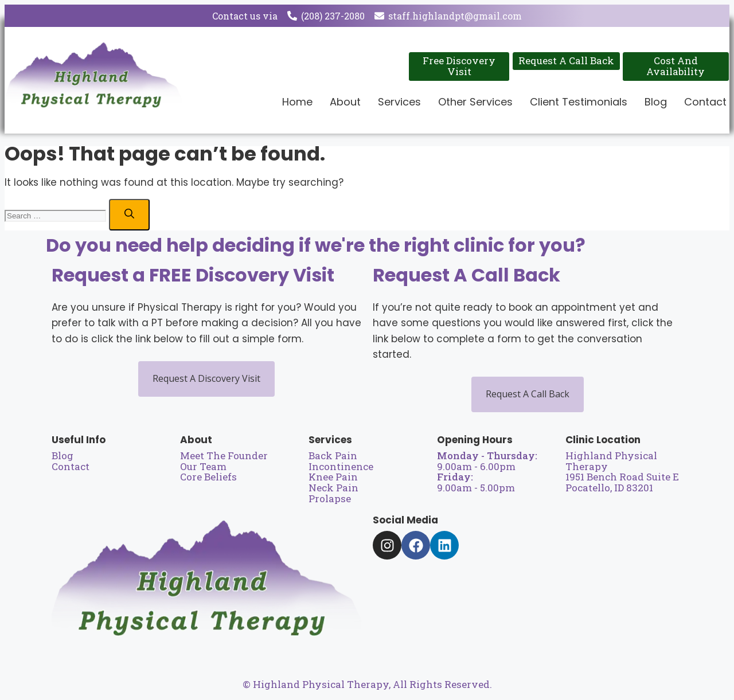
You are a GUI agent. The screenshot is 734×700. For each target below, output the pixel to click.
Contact (705, 102)
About (345, 102)
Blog (656, 102)
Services (399, 102)
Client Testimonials (579, 102)
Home (297, 102)
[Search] (129, 215)
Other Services (475, 102)
